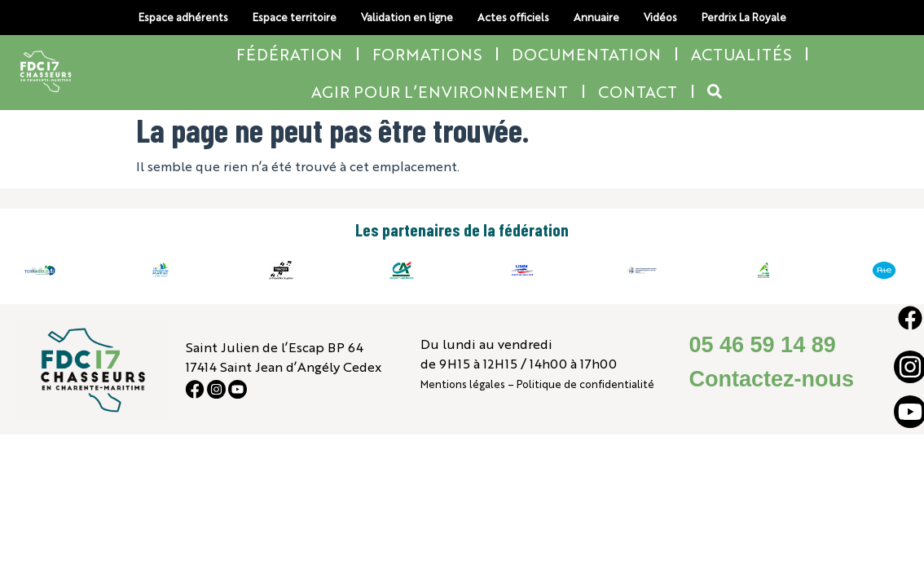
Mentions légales (463, 384)
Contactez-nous (771, 379)
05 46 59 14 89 (762, 345)
